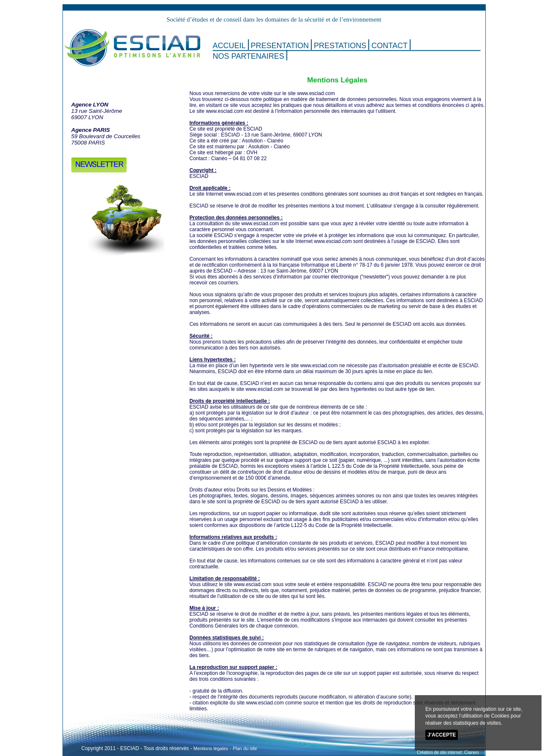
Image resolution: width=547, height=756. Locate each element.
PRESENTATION (280, 46)
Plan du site (245, 748)
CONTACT (389, 46)
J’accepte (442, 735)
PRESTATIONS (340, 46)
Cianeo (472, 752)
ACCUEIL (229, 46)
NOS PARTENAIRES (249, 56)
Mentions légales (211, 748)
